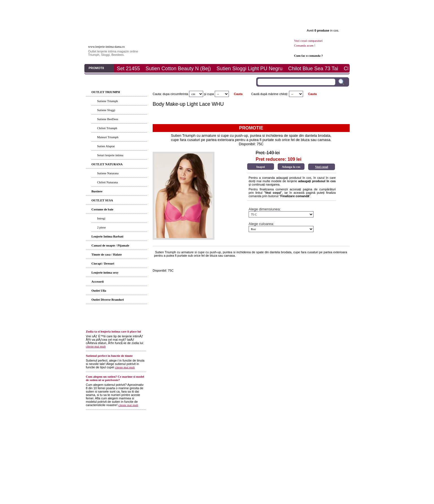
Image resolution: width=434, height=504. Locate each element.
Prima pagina (104, 6)
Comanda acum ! (305, 45)
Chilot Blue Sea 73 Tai (313, 69)
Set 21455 (128, 69)
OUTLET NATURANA (107, 164)
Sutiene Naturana (108, 173)
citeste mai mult (96, 346)
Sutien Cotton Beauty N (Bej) (178, 69)
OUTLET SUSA (102, 200)
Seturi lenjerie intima (110, 155)
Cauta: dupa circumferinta (170, 94)
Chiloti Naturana (108, 182)
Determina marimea (215, 6)
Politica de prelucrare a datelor (311, 432)
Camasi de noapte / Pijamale (110, 245)
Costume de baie (102, 209)
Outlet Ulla (99, 290)
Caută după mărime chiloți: (270, 94)
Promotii (289, 6)
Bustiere (97, 191)
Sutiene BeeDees (108, 119)
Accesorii (97, 281)
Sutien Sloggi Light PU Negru (249, 69)
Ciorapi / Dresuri (103, 263)
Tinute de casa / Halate (107, 254)
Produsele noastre (117, 432)
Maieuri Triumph (108, 137)
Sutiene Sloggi (106, 110)
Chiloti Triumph (107, 128)
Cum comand (152, 432)
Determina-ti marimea (214, 432)
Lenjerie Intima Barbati (107, 236)
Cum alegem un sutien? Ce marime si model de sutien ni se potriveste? (115, 378)
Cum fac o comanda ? (308, 56)
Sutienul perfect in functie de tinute (109, 356)
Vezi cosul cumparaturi (308, 41)
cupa (211, 94)
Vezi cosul (321, 167)
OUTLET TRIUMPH (106, 92)
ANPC (246, 432)
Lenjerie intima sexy (105, 272)
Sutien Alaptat (106, 146)
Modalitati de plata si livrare (180, 432)
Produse (141, 6)
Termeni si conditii (200, 426)
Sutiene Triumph (108, 101)
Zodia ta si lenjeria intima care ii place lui (113, 331)
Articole (178, 6)
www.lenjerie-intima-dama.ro (106, 47)
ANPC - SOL (262, 432)
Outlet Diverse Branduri (108, 300)
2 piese (101, 227)
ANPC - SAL (281, 432)
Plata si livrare (252, 6)
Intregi (101, 218)
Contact (326, 6)
